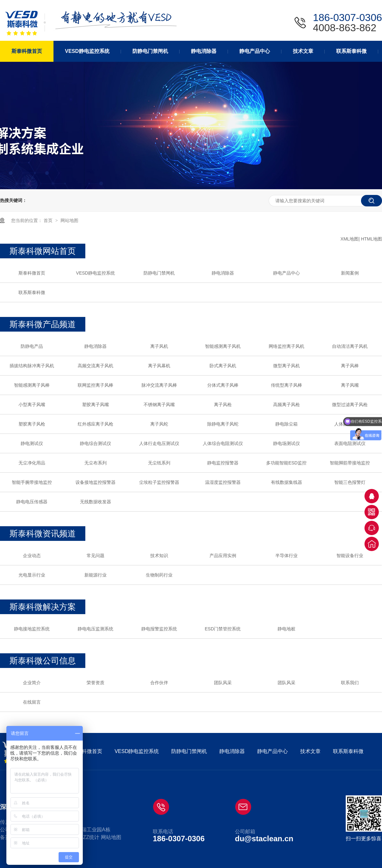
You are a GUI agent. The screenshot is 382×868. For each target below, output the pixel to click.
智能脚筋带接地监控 (350, 463)
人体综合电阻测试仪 (223, 443)
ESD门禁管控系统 (223, 629)
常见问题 (95, 556)
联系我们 (350, 683)
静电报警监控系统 (159, 629)
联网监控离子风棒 (95, 385)
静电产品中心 (286, 273)
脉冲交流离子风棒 (159, 385)
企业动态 (32, 556)
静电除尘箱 (286, 424)
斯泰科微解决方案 (43, 607)
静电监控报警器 (223, 463)
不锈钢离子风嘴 (159, 405)
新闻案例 (350, 273)
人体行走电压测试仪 (159, 443)
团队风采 (223, 683)
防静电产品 (32, 346)
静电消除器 (223, 273)
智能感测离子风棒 (32, 385)
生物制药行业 (159, 575)
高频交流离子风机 (95, 366)
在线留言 (32, 702)
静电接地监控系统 (32, 629)
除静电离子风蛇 (223, 424)
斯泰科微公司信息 (43, 661)
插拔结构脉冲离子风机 (32, 366)
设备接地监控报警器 (95, 482)
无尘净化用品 (32, 463)
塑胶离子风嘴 (95, 405)
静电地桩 (286, 629)
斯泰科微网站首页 (43, 251)
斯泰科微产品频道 (43, 324)
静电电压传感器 (32, 502)
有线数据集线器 (286, 482)
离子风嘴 (350, 385)
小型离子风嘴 (32, 405)
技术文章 (310, 751)
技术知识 (159, 556)
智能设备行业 (350, 556)
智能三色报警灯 (350, 482)
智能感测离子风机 (223, 346)
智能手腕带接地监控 (32, 482)
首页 (49, 220)
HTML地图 (371, 239)
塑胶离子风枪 (32, 424)
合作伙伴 (159, 683)
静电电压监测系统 (95, 629)
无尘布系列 (95, 463)
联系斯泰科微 (32, 292)
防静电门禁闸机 (159, 273)
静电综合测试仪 (95, 443)
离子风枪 (223, 405)
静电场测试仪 (286, 443)
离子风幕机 (159, 366)
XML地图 (350, 239)
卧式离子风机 (223, 366)
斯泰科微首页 (32, 273)
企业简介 (32, 683)
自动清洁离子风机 (350, 346)
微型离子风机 (286, 366)
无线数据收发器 (95, 502)
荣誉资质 (95, 683)
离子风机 (159, 346)
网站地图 (69, 220)
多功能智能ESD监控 (286, 463)
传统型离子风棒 (286, 385)
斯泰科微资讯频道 (43, 534)
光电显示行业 (32, 575)
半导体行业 (286, 556)
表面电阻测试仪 (350, 443)
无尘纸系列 (159, 463)
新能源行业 (95, 575)
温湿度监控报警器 (223, 482)
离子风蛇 (159, 424)
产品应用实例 (223, 556)
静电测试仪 (32, 443)
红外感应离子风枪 (95, 424)
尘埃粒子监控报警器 (159, 482)
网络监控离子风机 (286, 346)
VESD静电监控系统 (95, 273)
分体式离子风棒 (223, 385)
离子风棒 (350, 366)
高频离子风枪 (286, 405)
